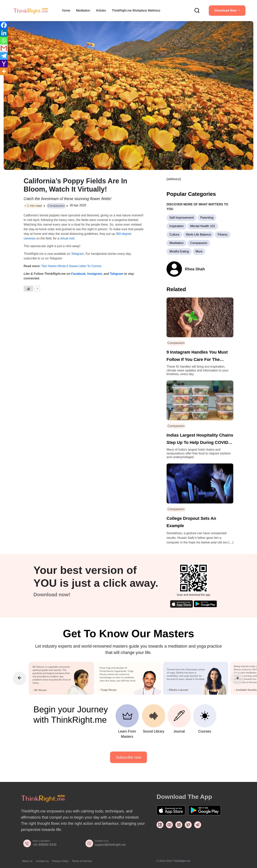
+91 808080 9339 (44, 845)
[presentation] (20, 678)
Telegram (77, 254)
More (199, 251)
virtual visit (67, 238)
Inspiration (177, 226)
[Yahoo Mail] (4, 64)
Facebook (78, 274)
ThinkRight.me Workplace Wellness (136, 10)
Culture (174, 235)
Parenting (207, 218)
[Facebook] (4, 25)
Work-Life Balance (198, 235)
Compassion (56, 206)
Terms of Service (82, 861)
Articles (101, 10)
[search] (197, 10)
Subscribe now (128, 757)
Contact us (42, 861)
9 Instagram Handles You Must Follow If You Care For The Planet (197, 356)
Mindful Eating (179, 251)
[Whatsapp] (4, 41)
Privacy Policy (60, 861)
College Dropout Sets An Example (191, 522)
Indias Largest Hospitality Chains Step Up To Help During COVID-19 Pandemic (200, 439)
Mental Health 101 (203, 226)
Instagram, (95, 274)
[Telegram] (4, 56)
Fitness (223, 235)
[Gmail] (4, 48)
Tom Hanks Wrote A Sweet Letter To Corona (71, 266)
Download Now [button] (226, 10)
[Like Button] (28, 289)
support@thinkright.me (110, 845)
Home (66, 10)
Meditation (83, 10)
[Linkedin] (4, 33)
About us (27, 861)
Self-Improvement (182, 218)
